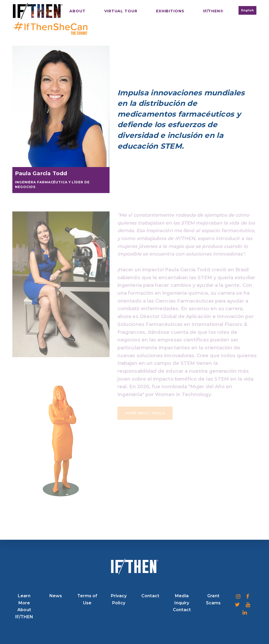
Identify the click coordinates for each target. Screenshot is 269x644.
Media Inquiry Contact (182, 603)
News (56, 596)
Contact (150, 596)
